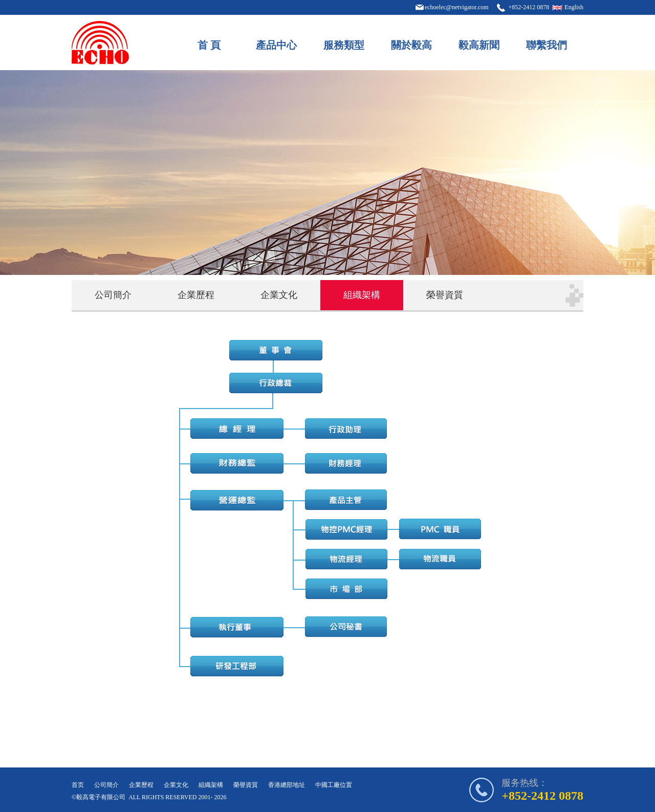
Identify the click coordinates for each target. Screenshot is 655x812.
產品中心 (276, 45)
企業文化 (279, 295)
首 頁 (209, 45)
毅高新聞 (479, 45)
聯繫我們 (547, 45)
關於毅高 (411, 45)
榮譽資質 (445, 295)
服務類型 (344, 45)
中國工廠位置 (334, 785)
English (574, 7)
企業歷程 (196, 295)
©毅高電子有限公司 (99, 797)
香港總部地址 (287, 785)
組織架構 (362, 295)
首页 (78, 785)
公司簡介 (113, 295)
